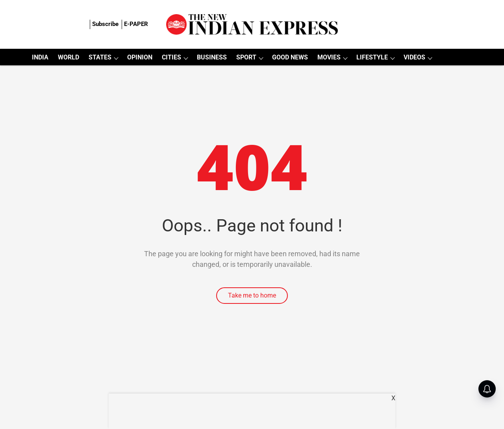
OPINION (140, 57)
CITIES (171, 57)
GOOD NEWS (290, 57)
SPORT (246, 57)
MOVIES (329, 57)
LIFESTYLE (372, 57)
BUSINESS (212, 57)
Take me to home (252, 295)
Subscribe (105, 24)
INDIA (40, 57)
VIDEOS (414, 57)
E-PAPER (136, 24)
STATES (100, 57)
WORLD (69, 57)
